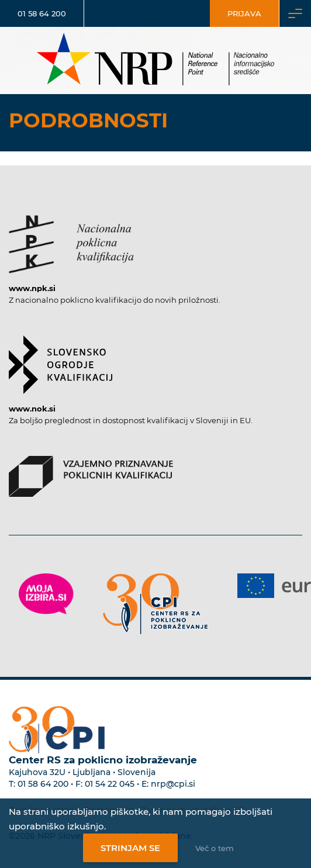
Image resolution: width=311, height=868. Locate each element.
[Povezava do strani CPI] (155, 604)
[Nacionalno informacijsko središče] (155, 60)
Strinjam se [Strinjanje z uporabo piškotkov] (130, 848)
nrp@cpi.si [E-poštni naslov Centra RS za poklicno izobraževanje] (173, 784)
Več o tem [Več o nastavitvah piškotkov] (215, 848)
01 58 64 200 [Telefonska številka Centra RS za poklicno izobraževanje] (43, 784)
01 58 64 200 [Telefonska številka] (42, 13)
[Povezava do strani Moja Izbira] (46, 594)
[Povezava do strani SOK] (61, 359)
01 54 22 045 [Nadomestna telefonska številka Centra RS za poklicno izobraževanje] (110, 784)
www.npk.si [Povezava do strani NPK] (32, 288)
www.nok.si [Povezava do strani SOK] (32, 409)
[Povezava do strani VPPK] (91, 471)
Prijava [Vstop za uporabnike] (244, 13)
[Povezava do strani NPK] (71, 238)
